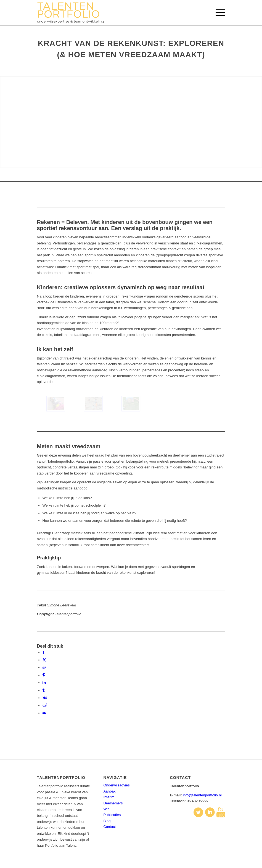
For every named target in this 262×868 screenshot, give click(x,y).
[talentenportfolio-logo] (74, 13)
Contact (109, 827)
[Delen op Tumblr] (43, 690)
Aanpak (109, 791)
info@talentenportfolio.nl (202, 795)
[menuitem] (218, 13)
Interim (109, 797)
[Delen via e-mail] (44, 713)
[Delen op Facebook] (43, 652)
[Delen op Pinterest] (44, 675)
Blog (107, 821)
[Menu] (218, 13)
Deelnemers (113, 803)
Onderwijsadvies (116, 785)
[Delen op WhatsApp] (44, 667)
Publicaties (112, 815)
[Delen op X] (44, 660)
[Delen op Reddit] (45, 705)
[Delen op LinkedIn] (44, 683)
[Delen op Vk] (45, 698)
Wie (106, 809)
